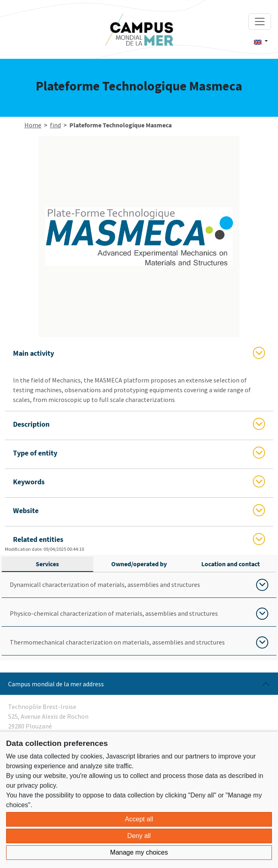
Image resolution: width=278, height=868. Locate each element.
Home (33, 125)
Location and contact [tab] (231, 564)
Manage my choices (139, 852)
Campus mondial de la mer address (56, 684)
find (55, 125)
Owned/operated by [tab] (139, 564)
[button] (261, 41)
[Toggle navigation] (260, 21)
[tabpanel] (139, 614)
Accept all (139, 819)
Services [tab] (47, 564)
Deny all (139, 836)
